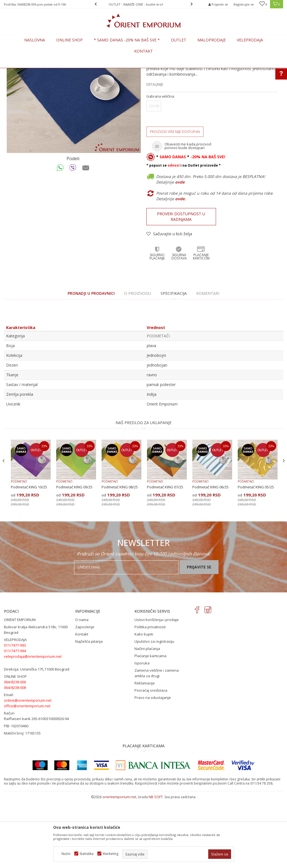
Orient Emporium (18, 71)
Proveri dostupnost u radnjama (181, 285)
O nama (82, 688)
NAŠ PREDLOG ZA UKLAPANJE (143, 491)
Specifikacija (174, 361)
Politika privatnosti (150, 695)
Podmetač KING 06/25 (210, 555)
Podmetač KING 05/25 (256, 555)
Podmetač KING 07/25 (165, 555)
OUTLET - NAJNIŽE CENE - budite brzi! (143, 4)
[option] (143, 4)
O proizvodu (138, 361)
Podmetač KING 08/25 (120, 555)
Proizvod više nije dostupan (175, 200)
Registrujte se (244, 4)
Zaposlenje (85, 695)
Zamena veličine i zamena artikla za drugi (157, 741)
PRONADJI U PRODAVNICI (91, 361)
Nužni (66, 854)
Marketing (111, 854)
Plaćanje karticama (150, 724)
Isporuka (142, 731)
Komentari (208, 361)
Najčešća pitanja (89, 709)
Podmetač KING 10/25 (29, 555)
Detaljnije (155, 153)
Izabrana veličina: (161, 165)
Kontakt (82, 702)
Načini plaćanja (147, 717)
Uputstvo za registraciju (154, 709)
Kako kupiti (144, 702)
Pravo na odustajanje (153, 766)
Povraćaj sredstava (151, 758)
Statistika (87, 854)
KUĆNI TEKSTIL (65, 71)
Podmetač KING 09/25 (74, 555)
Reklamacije (145, 751)
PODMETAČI (90, 71)
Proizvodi (43, 71)
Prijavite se (199, 635)
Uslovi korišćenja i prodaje (157, 688)
